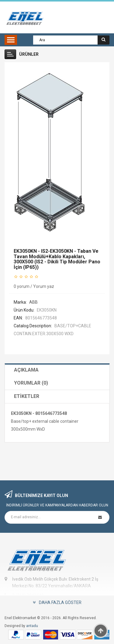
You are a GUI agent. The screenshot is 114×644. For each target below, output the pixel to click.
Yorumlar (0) (31, 383)
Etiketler (27, 396)
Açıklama (26, 370)
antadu (32, 626)
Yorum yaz (44, 286)
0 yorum (22, 286)
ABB (33, 302)
